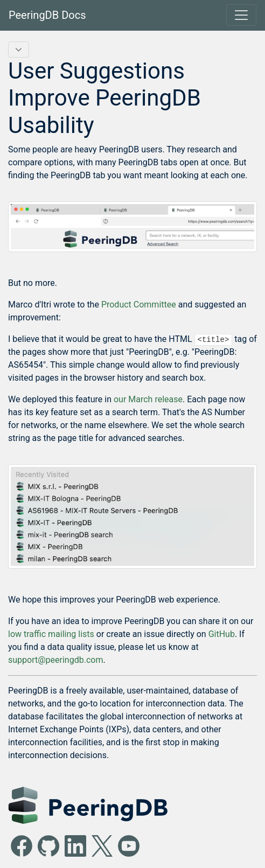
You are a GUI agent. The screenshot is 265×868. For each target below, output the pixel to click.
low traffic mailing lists (51, 634)
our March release (148, 399)
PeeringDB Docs (47, 15)
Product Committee (139, 304)
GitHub (222, 634)
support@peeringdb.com (55, 660)
